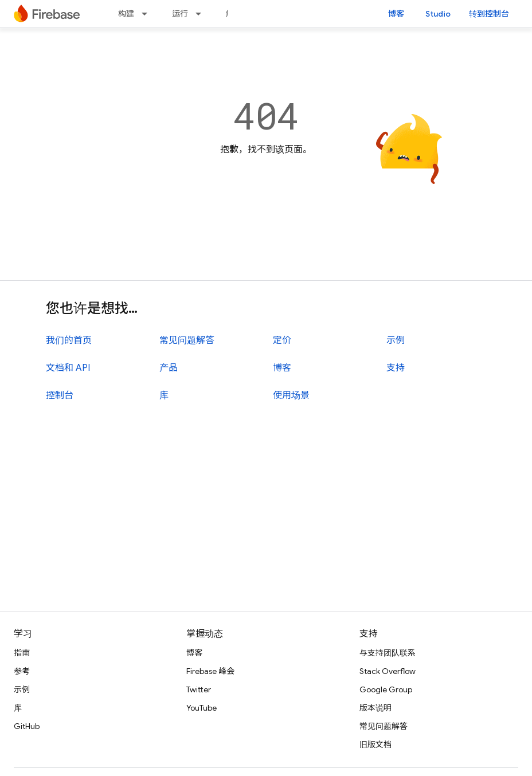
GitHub (27, 726)
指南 (22, 653)
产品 (169, 368)
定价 (282, 340)
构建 (126, 14)
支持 (396, 368)
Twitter (199, 689)
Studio (438, 14)
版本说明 (375, 708)
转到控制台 (489, 14)
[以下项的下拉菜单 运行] (202, 14)
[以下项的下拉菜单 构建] (148, 14)
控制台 (60, 395)
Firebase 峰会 (210, 671)
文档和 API (68, 368)
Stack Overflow (388, 671)
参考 (22, 671)
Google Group (386, 689)
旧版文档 (375, 744)
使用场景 (291, 395)
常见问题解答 (187, 340)
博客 (396, 14)
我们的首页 (69, 340)
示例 (396, 340)
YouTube (202, 708)
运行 (180, 14)
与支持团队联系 (388, 653)
